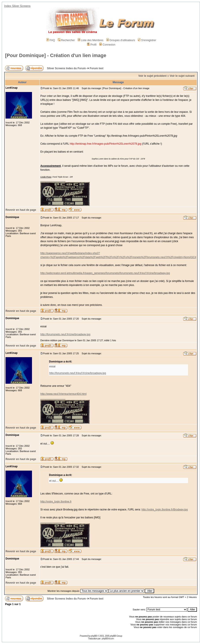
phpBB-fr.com (108, 638)
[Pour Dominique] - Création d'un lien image (56, 55)
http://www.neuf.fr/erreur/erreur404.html (63, 394)
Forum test (97, 68)
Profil (92, 45)
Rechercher (66, 40)
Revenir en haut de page (21, 210)
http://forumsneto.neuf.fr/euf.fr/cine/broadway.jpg (78, 373)
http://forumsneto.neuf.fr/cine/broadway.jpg (65, 334)
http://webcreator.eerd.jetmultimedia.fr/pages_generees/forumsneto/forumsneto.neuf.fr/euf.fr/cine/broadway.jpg (105, 273)
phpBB (94, 636)
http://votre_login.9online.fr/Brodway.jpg (165, 510)
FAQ (51, 40)
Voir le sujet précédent (152, 76)
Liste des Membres (90, 40)
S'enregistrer (147, 40)
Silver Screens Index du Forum (66, 68)
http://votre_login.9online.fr (56, 502)
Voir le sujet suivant (182, 76)
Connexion (107, 45)
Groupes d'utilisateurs (121, 40)
